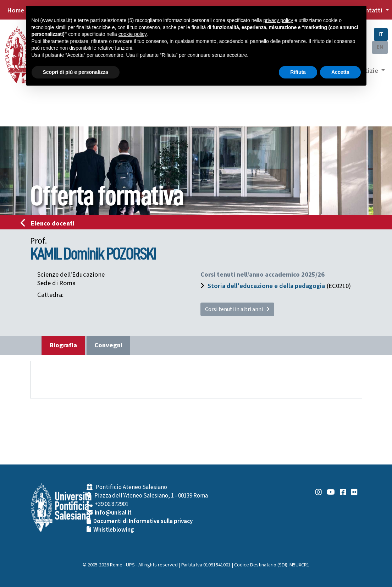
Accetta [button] (340, 72)
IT (381, 34)
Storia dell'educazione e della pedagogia (266, 286)
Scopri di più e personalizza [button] (76, 72)
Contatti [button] (371, 10)
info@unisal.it (113, 513)
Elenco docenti (50, 223)
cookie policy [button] (132, 34)
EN (380, 47)
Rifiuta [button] (298, 72)
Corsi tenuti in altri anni (237, 309)
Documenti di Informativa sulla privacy (143, 521)
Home (16, 10)
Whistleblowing (114, 530)
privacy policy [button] (278, 20)
